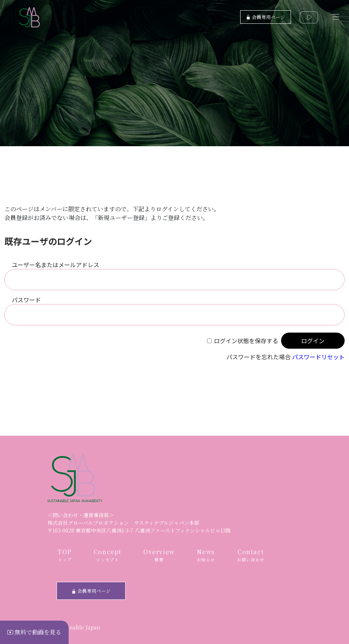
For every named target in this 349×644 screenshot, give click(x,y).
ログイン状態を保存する (246, 341)
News (206, 555)
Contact (251, 555)
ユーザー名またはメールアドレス (55, 265)
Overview (159, 555)
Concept (108, 555)
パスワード (26, 300)
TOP (65, 555)
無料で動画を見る (34, 632)
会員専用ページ (266, 17)
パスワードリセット (318, 357)
